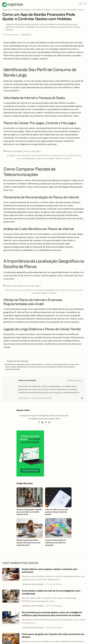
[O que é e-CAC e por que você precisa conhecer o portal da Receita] (58, 497)
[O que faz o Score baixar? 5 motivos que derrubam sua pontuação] (58, 528)
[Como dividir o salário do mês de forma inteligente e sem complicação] (11, 596)
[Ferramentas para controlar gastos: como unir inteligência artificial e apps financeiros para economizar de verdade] (11, 617)
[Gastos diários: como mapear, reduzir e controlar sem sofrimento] (11, 574)
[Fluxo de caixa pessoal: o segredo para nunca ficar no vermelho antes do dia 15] (30, 497)
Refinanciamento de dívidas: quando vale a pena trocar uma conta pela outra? (29, 543)
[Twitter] (42, 423)
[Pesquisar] (80, 3)
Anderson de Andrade (27, 381)
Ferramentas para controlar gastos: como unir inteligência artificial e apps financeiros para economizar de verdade (53, 615)
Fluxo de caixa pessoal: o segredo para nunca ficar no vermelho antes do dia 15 (29, 512)
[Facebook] (39, 423)
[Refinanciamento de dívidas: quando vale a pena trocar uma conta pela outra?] (30, 528)
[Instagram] (46, 423)
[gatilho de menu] (84, 3)
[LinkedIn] (82, 398)
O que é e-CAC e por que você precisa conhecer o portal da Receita (57, 512)
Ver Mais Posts (75, 381)
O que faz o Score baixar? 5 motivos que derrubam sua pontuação (56, 543)
